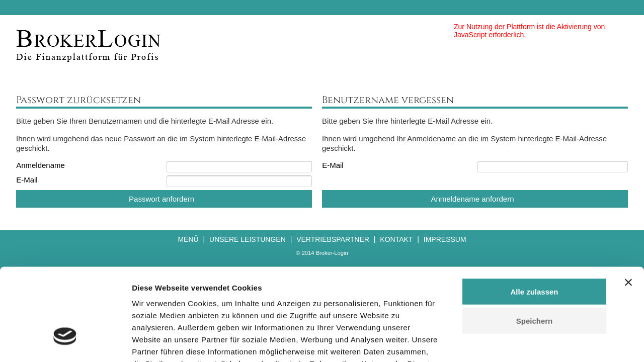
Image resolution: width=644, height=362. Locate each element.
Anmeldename (41, 165)
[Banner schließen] (628, 208)
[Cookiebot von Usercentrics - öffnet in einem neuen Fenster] (65, 342)
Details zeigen (535, 342)
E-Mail (27, 180)
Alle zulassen (534, 217)
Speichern (535, 247)
